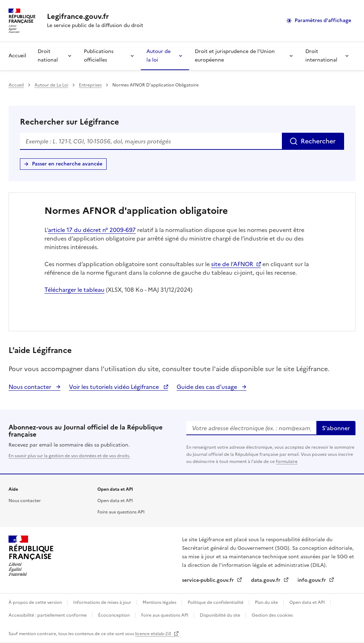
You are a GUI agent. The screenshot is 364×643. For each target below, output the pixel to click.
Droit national (48, 56)
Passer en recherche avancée (67, 164)
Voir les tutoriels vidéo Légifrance (115, 387)
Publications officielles (99, 56)
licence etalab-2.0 (154, 634)
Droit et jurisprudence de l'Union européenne (235, 56)
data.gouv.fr (266, 580)
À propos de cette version (36, 602)
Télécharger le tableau (74, 290)
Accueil (17, 56)
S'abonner (336, 428)
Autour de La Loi (51, 85)
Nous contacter (31, 387)
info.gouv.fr (312, 580)
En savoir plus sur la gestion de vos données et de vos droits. (69, 456)
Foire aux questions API (121, 512)
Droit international (321, 56)
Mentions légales (160, 602)
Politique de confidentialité (216, 602)
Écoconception (114, 615)
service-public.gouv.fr (209, 580)
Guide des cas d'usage (208, 387)
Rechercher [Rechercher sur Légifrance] (318, 141)
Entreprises (90, 85)
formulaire (287, 462)
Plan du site (267, 602)
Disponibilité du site (221, 615)
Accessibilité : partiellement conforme (48, 615)
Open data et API (115, 501)
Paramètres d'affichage (323, 20)
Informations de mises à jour (103, 602)
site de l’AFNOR (232, 264)
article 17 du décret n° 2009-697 (92, 230)
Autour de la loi (159, 56)
